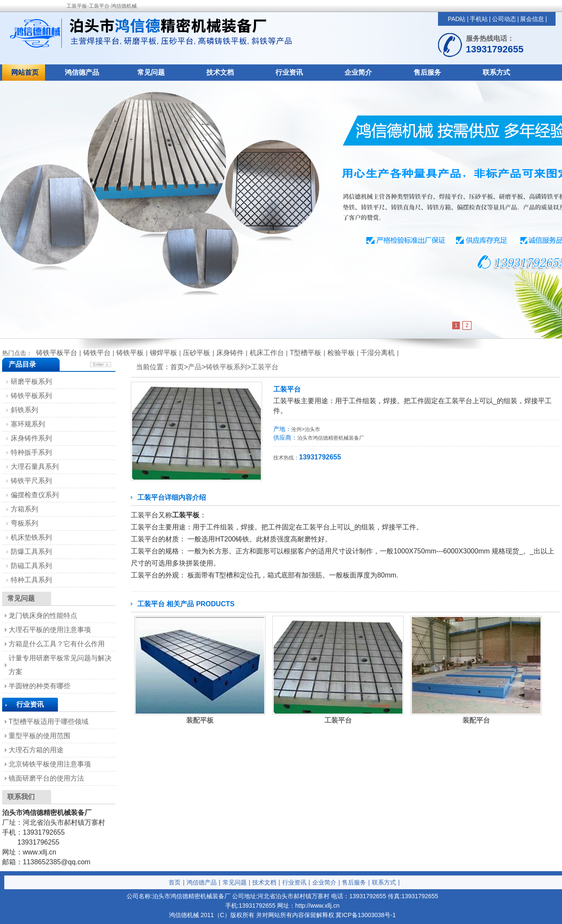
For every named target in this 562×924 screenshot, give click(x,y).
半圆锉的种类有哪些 (39, 686)
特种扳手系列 (31, 452)
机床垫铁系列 (31, 537)
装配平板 (200, 720)
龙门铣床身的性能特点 (43, 615)
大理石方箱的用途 (36, 750)
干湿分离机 (378, 353)
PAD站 (457, 19)
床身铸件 (230, 353)
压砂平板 (196, 353)
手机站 (479, 19)
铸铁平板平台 (57, 353)
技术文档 (220, 72)
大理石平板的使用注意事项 (50, 630)
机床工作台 (267, 353)
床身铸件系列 (31, 438)
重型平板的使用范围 (39, 736)
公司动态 (504, 19)
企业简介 (358, 72)
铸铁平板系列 (227, 367)
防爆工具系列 (31, 552)
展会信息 (532, 19)
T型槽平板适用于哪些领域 (48, 722)
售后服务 (427, 72)
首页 (175, 882)
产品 (195, 367)
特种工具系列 (31, 580)
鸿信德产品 (82, 72)
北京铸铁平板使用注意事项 (50, 764)
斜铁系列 (24, 410)
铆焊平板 (163, 353)
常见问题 (151, 72)
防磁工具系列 (31, 566)
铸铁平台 (97, 353)
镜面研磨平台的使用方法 (46, 778)
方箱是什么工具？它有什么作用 (57, 644)
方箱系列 (24, 509)
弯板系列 (24, 523)
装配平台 (476, 720)
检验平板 (341, 353)
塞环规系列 (28, 424)
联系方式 (496, 72)
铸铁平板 (130, 353)
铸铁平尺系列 (31, 481)
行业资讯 (289, 72)
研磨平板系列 (31, 381)
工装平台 (265, 367)
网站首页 (25, 72)
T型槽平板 (305, 353)
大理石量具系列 (35, 467)
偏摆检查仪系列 (35, 495)
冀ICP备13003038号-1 (366, 915)
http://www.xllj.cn (317, 906)
